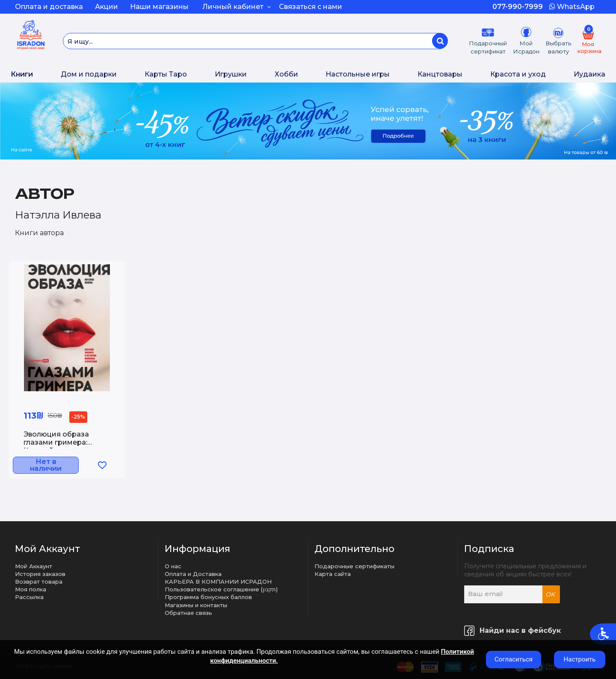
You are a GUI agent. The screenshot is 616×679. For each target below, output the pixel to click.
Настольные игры (358, 74)
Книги (22, 74)
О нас (173, 566)
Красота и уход (518, 74)
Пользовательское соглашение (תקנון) (221, 589)
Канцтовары (440, 74)
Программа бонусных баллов (208, 597)
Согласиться (514, 659)
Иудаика (589, 74)
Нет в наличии (54, 466)
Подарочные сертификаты (354, 566)
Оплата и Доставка (193, 574)
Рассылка (29, 597)
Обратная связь (188, 613)
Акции (107, 7)
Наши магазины (159, 7)
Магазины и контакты (196, 605)
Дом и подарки (89, 74)
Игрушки (231, 74)
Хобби (286, 74)
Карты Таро (166, 74)
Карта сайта (333, 574)
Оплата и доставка (49, 7)
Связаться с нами (311, 7)
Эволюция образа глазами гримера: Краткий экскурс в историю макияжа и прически (60, 444)
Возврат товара (39, 582)
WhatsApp (572, 7)
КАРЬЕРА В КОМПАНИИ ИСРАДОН (218, 582)
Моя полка (31, 589)
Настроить (580, 659)
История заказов (40, 574)
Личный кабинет (237, 7)
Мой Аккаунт (34, 566)
